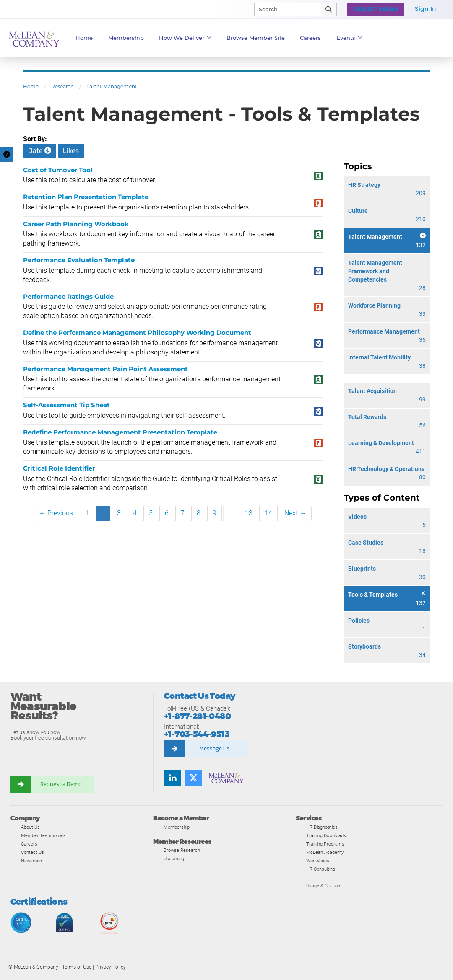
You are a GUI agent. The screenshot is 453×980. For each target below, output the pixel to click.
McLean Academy (325, 852)
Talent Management (112, 87)
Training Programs (325, 844)
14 (268, 513)
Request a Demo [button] (376, 9)
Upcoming (174, 858)
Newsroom (32, 861)
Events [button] (349, 38)
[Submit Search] (329, 9)
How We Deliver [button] (185, 38)
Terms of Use (77, 967)
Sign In (426, 9)
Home (84, 38)
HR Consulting (321, 869)
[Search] (284, 9)
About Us (30, 827)
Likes (71, 151)
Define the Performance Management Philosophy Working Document (137, 332)
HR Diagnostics (322, 827)
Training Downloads (326, 835)
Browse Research (182, 850)
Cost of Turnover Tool (58, 170)
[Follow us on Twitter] (193, 778)
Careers (29, 844)
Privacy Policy (111, 967)
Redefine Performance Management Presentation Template (120, 432)
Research (62, 87)
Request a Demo (61, 784)
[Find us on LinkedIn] (172, 778)
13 (249, 513)
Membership (126, 38)
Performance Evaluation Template (79, 260)
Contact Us (33, 852)
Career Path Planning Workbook (76, 224)
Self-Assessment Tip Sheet (66, 405)
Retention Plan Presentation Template (86, 197)
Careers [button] (310, 38)
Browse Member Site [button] (256, 38)
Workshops (318, 861)
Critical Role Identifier (59, 468)
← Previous (56, 513)
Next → (295, 513)
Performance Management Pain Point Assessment (105, 369)
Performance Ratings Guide (68, 296)
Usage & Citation (323, 886)
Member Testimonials (43, 835)
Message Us (215, 749)
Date (40, 151)
